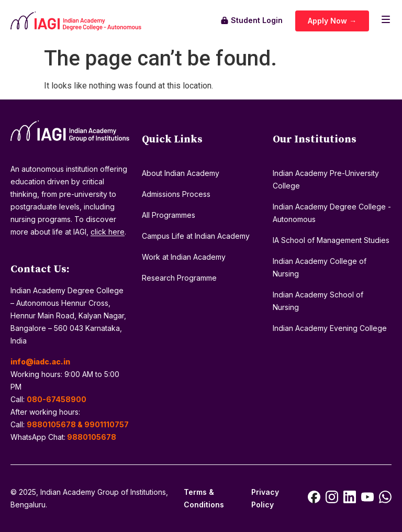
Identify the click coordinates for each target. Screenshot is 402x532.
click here (108, 232)
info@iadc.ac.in (40, 362)
